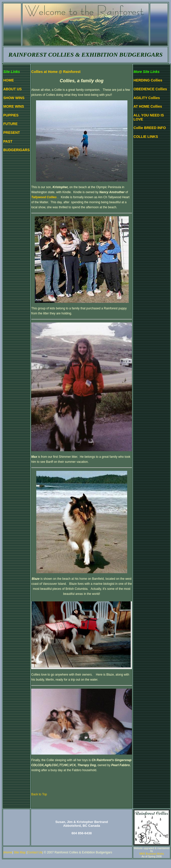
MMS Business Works (152, 854)
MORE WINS (14, 106)
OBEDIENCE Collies (150, 89)
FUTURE (10, 124)
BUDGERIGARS (16, 150)
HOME (9, 80)
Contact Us (35, 852)
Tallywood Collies (44, 197)
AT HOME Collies (148, 106)
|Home (8, 852)
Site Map (20, 852)
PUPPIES (11, 115)
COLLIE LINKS (146, 137)
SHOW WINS (14, 98)
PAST (8, 141)
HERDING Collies (148, 80)
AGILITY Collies (147, 98)
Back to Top (39, 794)
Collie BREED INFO (150, 128)
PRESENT (12, 133)
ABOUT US (12, 89)
